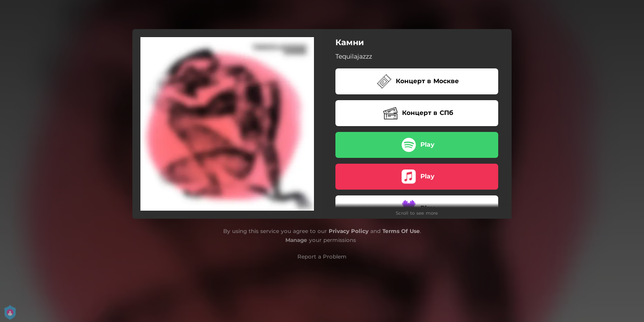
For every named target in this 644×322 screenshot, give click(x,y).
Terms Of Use (401, 231)
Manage (296, 240)
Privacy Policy (349, 231)
